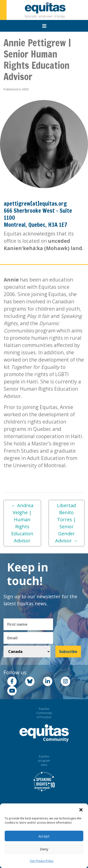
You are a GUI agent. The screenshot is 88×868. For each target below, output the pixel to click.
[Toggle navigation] (44, 26)
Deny (44, 849)
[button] (81, 809)
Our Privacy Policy (42, 861)
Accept (44, 836)
